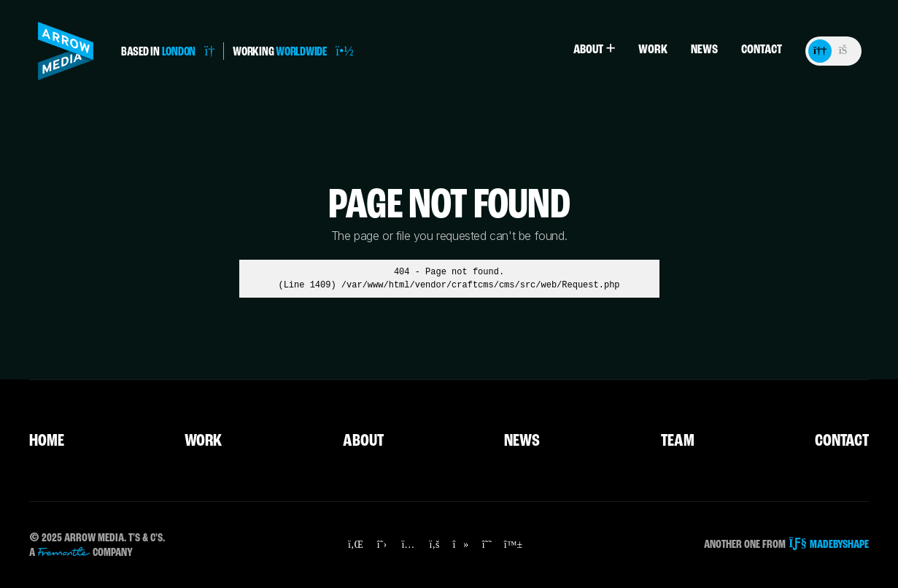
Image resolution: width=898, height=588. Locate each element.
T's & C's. (147, 538)
